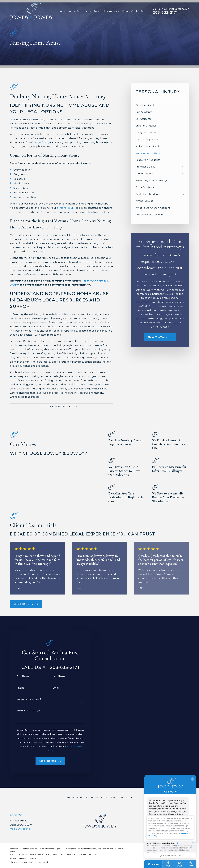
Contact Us (126, 797)
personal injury (66, 208)
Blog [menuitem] (125, 11)
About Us (83, 797)
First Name (19, 676)
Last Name (55, 676)
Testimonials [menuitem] (111, 11)
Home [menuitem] (62, 11)
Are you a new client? (25, 699)
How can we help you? (26, 710)
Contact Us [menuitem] (138, 11)
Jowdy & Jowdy (41, 142)
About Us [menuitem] (75, 11)
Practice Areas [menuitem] (92, 11)
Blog (114, 797)
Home (70, 797)
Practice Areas (99, 797)
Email (52, 688)
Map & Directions (20, 829)
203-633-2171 (165, 12)
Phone (17, 688)
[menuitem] (160, 105)
